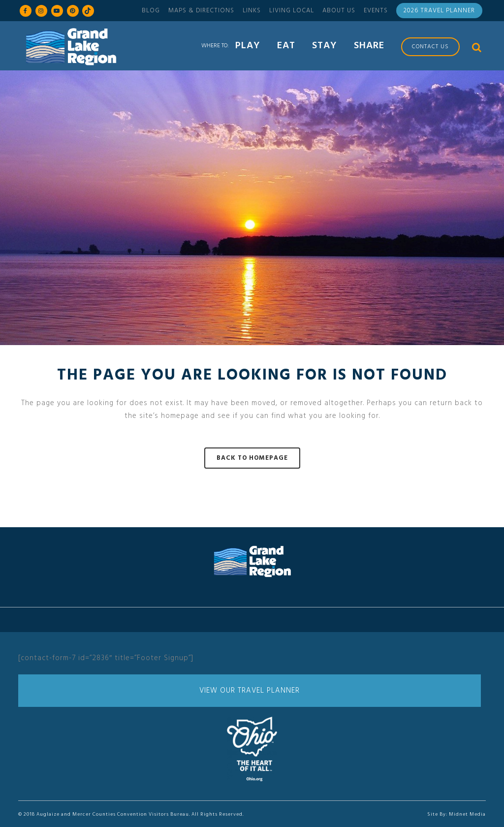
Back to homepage (252, 458)
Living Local (292, 11)
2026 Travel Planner (439, 11)
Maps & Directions (201, 11)
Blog (151, 11)
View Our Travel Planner (250, 691)
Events (376, 11)
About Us (339, 11)
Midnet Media (467, 814)
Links (252, 11)
